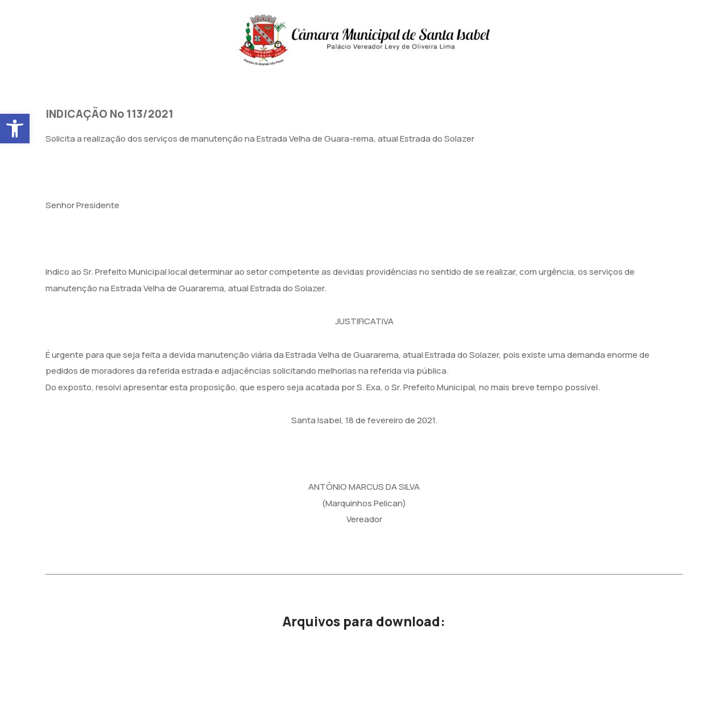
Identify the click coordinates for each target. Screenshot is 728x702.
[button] (15, 129)
